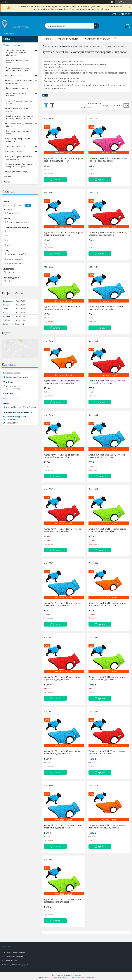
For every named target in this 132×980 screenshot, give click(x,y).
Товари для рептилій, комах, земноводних (19, 158)
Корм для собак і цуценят (18, 88)
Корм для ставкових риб (17, 172)
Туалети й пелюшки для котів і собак (20, 102)
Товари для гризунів (16, 146)
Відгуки (7, 182)
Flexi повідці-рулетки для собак (18, 61)
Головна (49, 39)
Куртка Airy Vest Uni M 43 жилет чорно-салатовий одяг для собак (108, 530)
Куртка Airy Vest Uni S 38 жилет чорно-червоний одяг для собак (107, 382)
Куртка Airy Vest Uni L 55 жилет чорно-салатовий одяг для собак (63, 901)
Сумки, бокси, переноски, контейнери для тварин (18, 69)
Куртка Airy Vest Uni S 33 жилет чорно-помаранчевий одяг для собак (63, 382)
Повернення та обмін (14, 957)
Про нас (7, 177)
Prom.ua (78, 975)
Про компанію (11, 960)
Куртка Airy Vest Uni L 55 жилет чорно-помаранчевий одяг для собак (107, 826)
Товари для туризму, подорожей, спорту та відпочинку (16, 53)
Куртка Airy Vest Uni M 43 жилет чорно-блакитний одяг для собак (63, 604)
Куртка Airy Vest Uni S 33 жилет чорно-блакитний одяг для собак (107, 308)
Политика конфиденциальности (82, 977)
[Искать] (96, 24)
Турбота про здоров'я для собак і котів (18, 140)
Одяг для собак (13, 75)
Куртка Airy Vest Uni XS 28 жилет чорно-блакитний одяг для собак (63, 234)
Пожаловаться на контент (59, 977)
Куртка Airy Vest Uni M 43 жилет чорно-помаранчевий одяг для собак (108, 604)
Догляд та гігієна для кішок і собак (19, 132)
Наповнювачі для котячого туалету (19, 110)
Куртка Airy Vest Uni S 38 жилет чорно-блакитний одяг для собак (107, 456)
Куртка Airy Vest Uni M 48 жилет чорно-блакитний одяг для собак (63, 752)
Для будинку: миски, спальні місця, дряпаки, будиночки (19, 117)
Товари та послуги (68, 39)
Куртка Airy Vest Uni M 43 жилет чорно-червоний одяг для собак (63, 530)
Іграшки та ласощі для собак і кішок (20, 125)
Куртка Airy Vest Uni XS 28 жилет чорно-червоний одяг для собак (63, 160)
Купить (57, 180)
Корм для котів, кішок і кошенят (17, 94)
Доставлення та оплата (98, 39)
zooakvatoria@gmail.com (17, 416)
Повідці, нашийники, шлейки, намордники (20, 82)
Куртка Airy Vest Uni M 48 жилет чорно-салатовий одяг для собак (108, 678)
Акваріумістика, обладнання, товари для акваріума (19, 165)
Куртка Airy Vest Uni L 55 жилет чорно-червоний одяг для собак (107, 752)
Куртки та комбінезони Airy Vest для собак (69, 46)
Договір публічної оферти (16, 964)
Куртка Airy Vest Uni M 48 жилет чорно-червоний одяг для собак (63, 678)
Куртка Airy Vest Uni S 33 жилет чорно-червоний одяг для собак (107, 234)
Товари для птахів (14, 151)
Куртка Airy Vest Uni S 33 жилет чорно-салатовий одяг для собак (63, 308)
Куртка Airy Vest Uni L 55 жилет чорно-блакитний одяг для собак (63, 826)
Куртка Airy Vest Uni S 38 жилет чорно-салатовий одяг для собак (63, 456)
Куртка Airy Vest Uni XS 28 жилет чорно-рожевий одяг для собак (108, 160)
